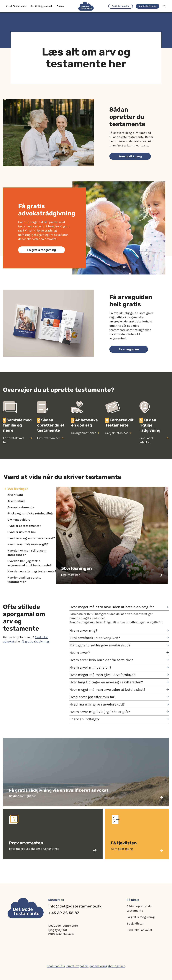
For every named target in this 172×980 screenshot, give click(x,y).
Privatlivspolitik (77, 966)
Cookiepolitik (56, 966)
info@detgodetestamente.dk (75, 906)
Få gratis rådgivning (141, 917)
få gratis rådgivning (35, 641)
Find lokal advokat (140, 930)
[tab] (30, 489)
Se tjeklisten (135, 924)
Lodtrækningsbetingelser (107, 966)
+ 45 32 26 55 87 (64, 913)
